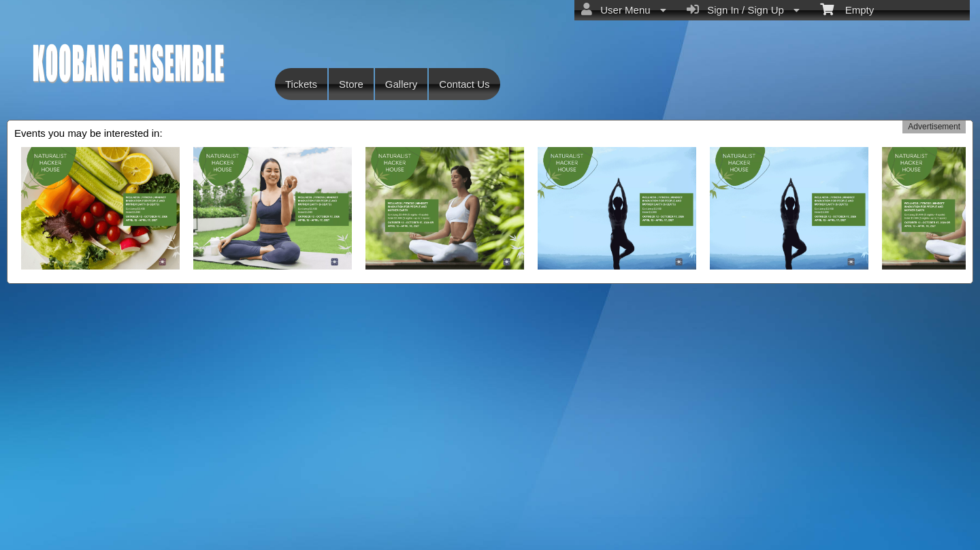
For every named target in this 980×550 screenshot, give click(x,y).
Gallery (402, 84)
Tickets (301, 84)
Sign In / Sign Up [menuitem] (743, 10)
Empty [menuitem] (847, 9)
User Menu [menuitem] (624, 10)
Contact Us (464, 84)
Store (351, 84)
